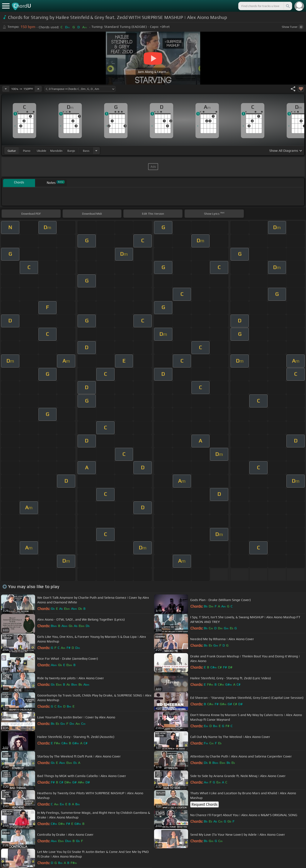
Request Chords (204, 804)
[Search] (288, 6)
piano (27, 151)
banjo (71, 151)
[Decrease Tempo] (6, 89)
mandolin (56, 151)
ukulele (41, 151)
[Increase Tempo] (38, 89)
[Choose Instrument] (96, 151)
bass (86, 151)
